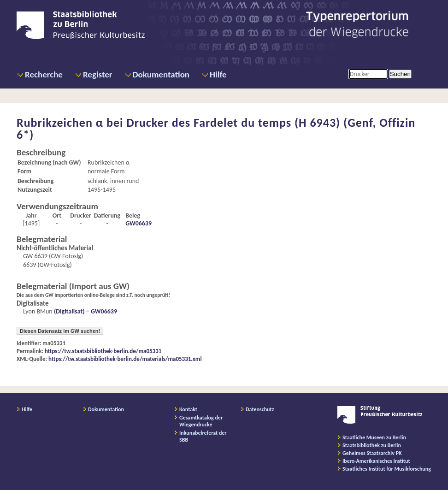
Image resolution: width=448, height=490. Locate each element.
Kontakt (188, 409)
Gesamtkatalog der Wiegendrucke (201, 421)
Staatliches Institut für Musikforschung (387, 469)
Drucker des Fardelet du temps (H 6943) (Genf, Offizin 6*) (216, 129)
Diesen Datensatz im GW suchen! (60, 331)
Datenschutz (260, 409)
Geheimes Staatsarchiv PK (372, 453)
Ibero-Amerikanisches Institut (376, 461)
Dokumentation (161, 74)
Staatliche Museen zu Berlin (374, 437)
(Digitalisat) (69, 311)
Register (98, 74)
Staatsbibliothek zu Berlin (372, 445)
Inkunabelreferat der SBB (203, 436)
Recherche (44, 74)
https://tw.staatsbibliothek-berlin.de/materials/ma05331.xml (125, 359)
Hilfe (218, 74)
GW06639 (139, 223)
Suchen (400, 74)
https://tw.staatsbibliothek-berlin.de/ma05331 (103, 351)
